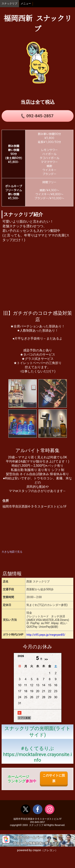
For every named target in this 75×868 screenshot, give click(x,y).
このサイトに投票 (54, 778)
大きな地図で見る (12, 552)
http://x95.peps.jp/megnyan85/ (46, 635)
